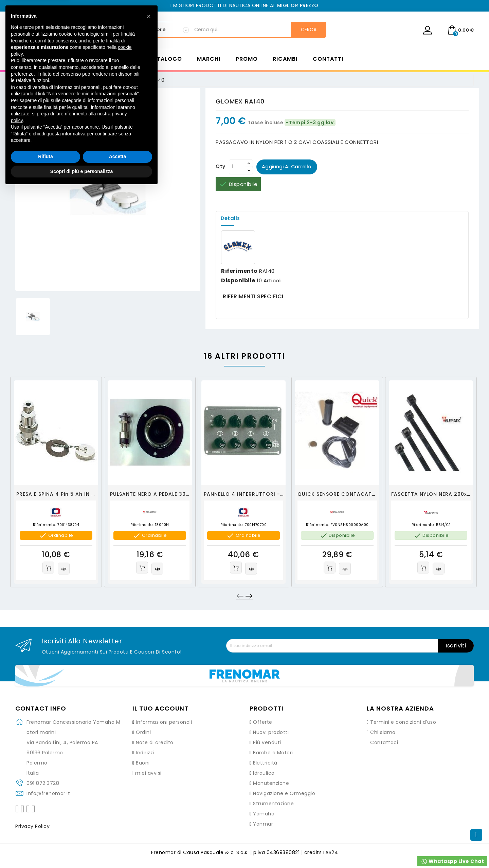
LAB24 (331, 853)
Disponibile (238, 281)
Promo (247, 59)
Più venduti (267, 743)
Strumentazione (273, 804)
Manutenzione (271, 784)
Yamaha (264, 814)
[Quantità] (237, 167)
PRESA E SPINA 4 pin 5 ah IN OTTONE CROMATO (80, 494)
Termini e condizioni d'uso (403, 722)
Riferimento (239, 271)
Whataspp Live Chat (452, 861)
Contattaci (384, 743)
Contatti (328, 59)
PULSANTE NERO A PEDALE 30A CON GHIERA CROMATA (182, 494)
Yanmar (263, 824)
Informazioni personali (164, 722)
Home (124, 59)
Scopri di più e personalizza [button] (81, 849)
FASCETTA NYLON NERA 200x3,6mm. (439, 494)
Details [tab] (231, 218)
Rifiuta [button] (46, 835)
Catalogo (165, 59)
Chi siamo (383, 733)
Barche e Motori (273, 753)
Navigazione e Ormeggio (284, 794)
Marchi (209, 59)
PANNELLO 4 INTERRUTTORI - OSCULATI (256, 494)
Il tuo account (160, 709)
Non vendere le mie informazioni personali (93, 772)
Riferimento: (44, 525)
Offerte (263, 722)
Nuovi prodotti (271, 733)
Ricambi (285, 59)
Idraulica (264, 773)
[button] (149, 695)
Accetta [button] (118, 835)
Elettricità (265, 763)
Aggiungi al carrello (287, 167)
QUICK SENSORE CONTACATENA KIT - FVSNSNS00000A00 (373, 494)
